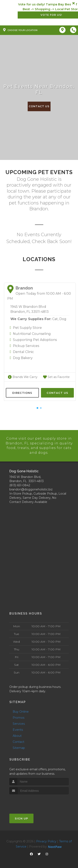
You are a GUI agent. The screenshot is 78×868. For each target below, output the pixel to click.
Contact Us (39, 106)
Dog (63, 319)
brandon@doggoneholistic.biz (31, 489)
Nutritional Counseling (32, 334)
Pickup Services (26, 346)
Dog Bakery (23, 358)
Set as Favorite (56, 377)
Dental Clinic (23, 352)
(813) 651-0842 (20, 485)
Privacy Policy (46, 841)
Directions (22, 393)
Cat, (55, 319)
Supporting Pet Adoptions (35, 340)
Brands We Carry (22, 377)
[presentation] (32, 801)
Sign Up (21, 818)
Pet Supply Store (27, 328)
